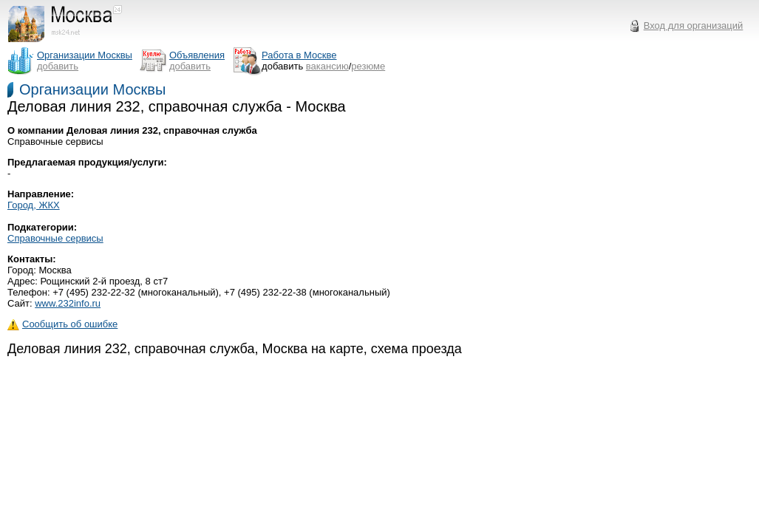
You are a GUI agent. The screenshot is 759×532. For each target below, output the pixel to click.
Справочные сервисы (55, 238)
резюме (368, 66)
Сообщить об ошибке (62, 324)
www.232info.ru (68, 303)
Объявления (197, 55)
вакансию (327, 66)
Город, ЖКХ (34, 205)
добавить (58, 66)
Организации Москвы (92, 89)
